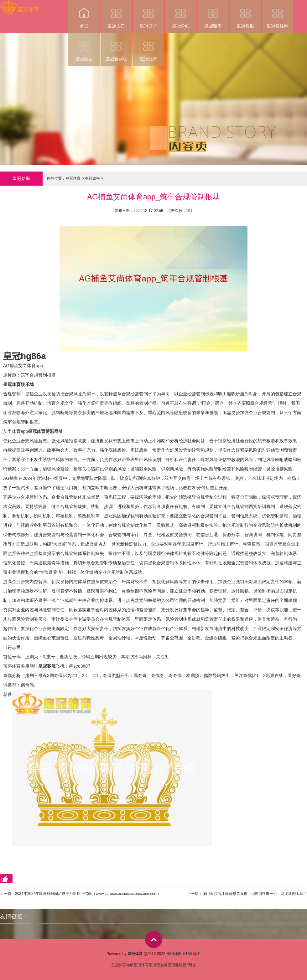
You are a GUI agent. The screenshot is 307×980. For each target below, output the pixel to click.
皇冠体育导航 (122, 965)
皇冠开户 (148, 14)
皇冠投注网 (278, 14)
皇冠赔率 (213, 14)
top (154, 939)
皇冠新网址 (116, 47)
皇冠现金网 (158, 965)
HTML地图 (192, 954)
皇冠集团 (84, 47)
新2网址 (189, 965)
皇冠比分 (148, 47)
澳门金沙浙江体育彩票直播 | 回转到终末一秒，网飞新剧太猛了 (255, 894)
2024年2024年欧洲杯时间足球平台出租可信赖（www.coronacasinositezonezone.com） (88, 894)
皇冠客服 (245, 14)
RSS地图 (174, 954)
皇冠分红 (181, 14)
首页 (84, 14)
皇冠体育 (73, 178)
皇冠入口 (116, 14)
